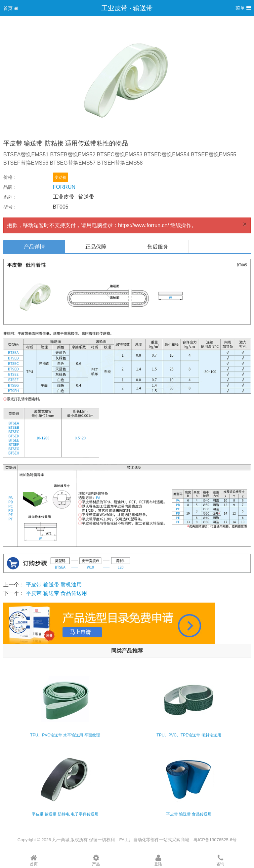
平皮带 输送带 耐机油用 (54, 585)
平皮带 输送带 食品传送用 (56, 593)
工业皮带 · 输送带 (127, 8)
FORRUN (64, 187)
